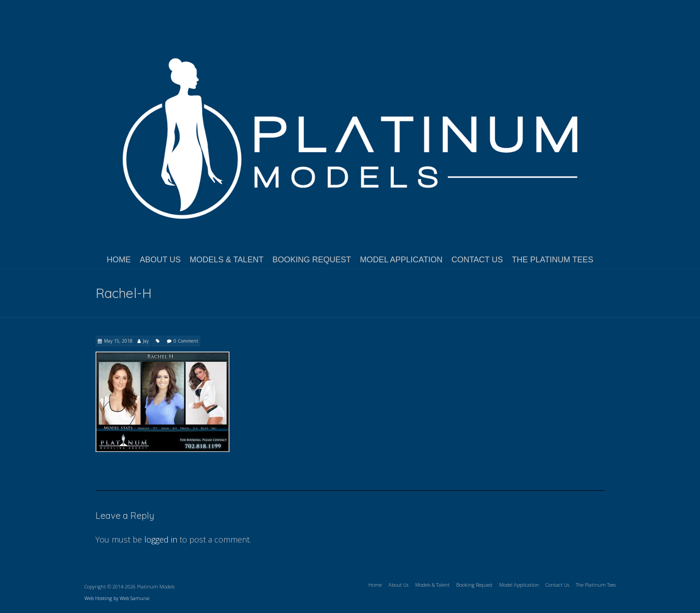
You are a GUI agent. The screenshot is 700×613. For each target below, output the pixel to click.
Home (119, 260)
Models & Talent (227, 260)
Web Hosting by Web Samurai (117, 598)
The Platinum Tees (553, 260)
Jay (146, 341)
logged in (161, 539)
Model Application (401, 260)
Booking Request (312, 260)
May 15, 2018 (118, 341)
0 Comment (186, 341)
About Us (160, 260)
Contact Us (477, 260)
